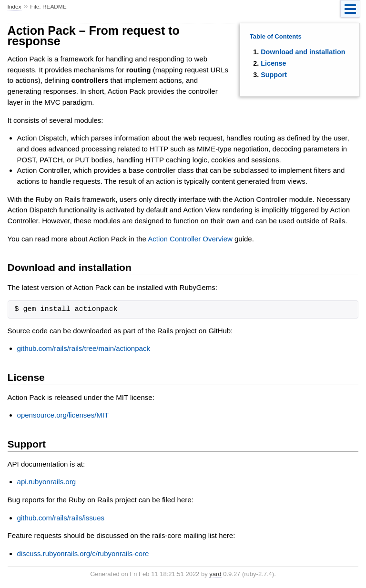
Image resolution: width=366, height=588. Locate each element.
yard (215, 574)
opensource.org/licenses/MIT (63, 415)
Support (274, 75)
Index (15, 7)
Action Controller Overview (190, 239)
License (273, 63)
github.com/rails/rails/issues (61, 518)
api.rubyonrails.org (46, 482)
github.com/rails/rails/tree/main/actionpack (84, 348)
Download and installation (303, 52)
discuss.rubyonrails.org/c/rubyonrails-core (83, 553)
